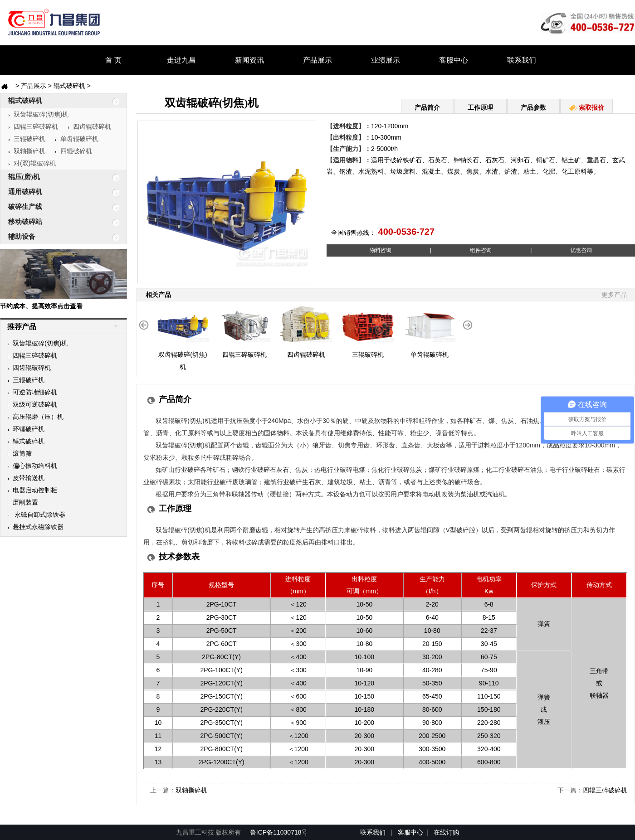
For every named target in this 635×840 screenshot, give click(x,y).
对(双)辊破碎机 (32, 163)
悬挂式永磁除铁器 (35, 527)
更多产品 (614, 295)
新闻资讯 (249, 60)
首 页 (113, 60)
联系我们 (522, 60)
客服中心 (454, 60)
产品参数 (533, 107)
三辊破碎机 (27, 139)
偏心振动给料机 (32, 466)
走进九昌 (181, 60)
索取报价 (586, 107)
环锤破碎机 (26, 429)
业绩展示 (386, 60)
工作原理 (480, 107)
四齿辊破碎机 (89, 126)
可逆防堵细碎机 (32, 392)
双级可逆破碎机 (32, 404)
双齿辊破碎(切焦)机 (38, 114)
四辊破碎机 (73, 151)
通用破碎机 (56, 192)
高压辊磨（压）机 (35, 417)
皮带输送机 (26, 478)
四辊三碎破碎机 (33, 126)
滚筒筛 (20, 453)
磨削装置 (23, 502)
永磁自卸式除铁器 (36, 515)
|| (481, 250)
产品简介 (427, 107)
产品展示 (317, 60)
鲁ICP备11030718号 (280, 832)
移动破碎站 (56, 222)
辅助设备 (56, 237)
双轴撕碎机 (27, 151)
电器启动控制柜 (32, 490)
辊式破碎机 (69, 86)
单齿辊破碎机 (77, 139)
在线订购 (446, 832)
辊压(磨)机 (56, 177)
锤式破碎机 (26, 441)
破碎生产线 (56, 207)
